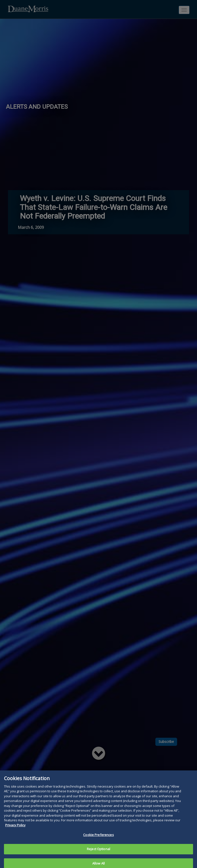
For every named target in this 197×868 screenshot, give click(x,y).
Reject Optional (98, 855)
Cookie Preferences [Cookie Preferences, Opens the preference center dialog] (98, 841)
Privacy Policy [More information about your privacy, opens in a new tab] (15, 832)
